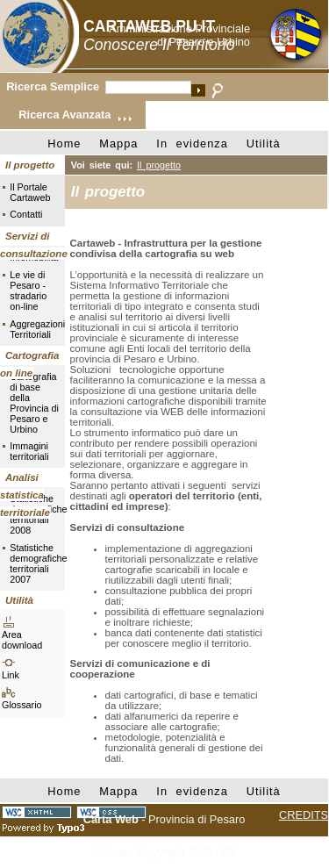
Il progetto (30, 165)
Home (64, 143)
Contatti (26, 214)
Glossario (22, 705)
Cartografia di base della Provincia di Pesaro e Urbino (34, 403)
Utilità (264, 143)
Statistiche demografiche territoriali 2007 (34, 563)
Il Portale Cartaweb (30, 192)
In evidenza (192, 143)
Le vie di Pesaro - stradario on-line (28, 291)
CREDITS (304, 815)
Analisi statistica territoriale (25, 495)
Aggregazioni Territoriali (34, 329)
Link (11, 675)
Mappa (118, 143)
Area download (22, 640)
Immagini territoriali (29, 451)
